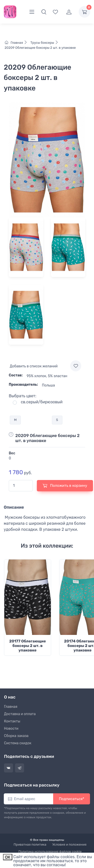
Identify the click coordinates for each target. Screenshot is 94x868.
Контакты (12, 721)
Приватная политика (30, 844)
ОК (8, 857)
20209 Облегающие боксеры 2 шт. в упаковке (40, 48)
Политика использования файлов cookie (50, 852)
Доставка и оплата (20, 714)
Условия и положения (69, 844)
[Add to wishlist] (76, 366)
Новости (11, 729)
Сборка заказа (16, 736)
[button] (44, 12)
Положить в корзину (65, 486)
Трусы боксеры (44, 43)
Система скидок (18, 743)
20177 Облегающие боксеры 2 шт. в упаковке (28, 646)
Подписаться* (72, 799)
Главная (17, 43)
